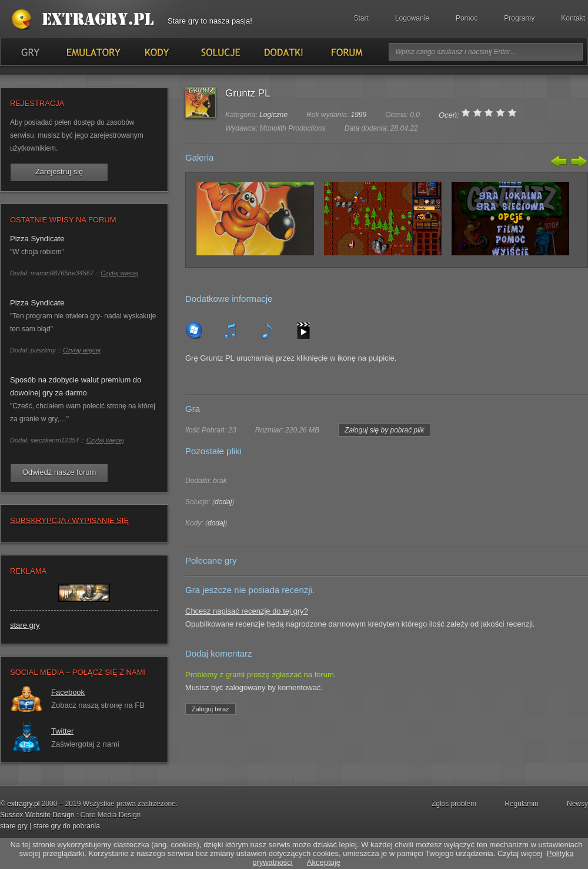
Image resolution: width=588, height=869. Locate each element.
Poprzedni (559, 161)
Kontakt (573, 18)
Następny (578, 161)
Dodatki (283, 52)
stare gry (25, 625)
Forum (346, 52)
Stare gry (85, 20)
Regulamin (521, 804)
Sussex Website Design (37, 815)
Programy (519, 18)
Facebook (68, 692)
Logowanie (412, 18)
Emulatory (93, 52)
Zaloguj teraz (211, 709)
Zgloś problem (454, 804)
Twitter (62, 731)
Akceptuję (324, 862)
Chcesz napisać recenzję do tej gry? (247, 611)
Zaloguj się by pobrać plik (384, 430)
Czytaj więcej (119, 273)
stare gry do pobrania (66, 826)
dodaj (223, 502)
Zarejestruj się (59, 172)
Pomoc (467, 18)
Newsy (577, 804)
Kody (156, 52)
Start (361, 18)
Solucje (220, 52)
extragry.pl (23, 804)
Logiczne (273, 115)
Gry (30, 52)
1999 (358, 115)
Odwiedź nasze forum (59, 472)
